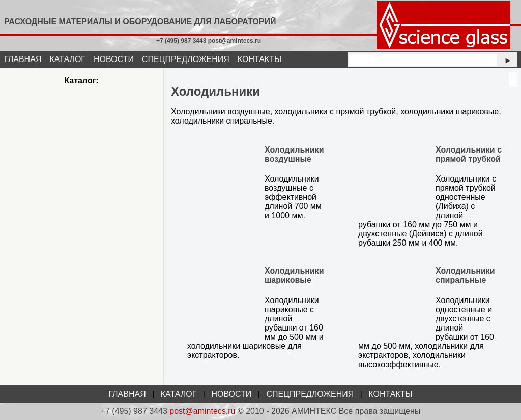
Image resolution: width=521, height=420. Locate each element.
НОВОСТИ (114, 59)
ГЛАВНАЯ (23, 59)
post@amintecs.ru (202, 411)
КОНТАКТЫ (259, 59)
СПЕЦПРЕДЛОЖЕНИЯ (186, 59)
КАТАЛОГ (67, 59)
